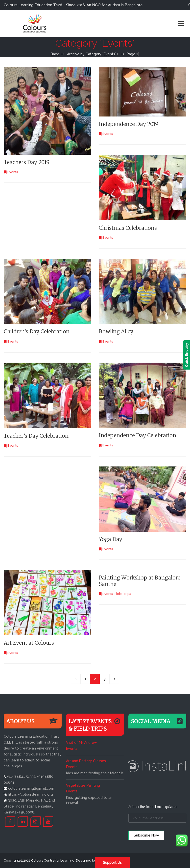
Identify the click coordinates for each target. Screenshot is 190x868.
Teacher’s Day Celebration (36, 436)
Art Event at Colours (29, 643)
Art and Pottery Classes (86, 761)
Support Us (112, 863)
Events (13, 172)
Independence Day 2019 (129, 124)
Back (55, 54)
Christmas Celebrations (128, 228)
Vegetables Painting (83, 785)
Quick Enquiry (186, 355)
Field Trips (123, 594)
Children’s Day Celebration (37, 332)
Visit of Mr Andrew (81, 743)
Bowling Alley (116, 332)
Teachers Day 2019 (27, 162)
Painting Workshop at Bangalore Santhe (140, 581)
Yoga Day (110, 539)
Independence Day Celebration (137, 435)
